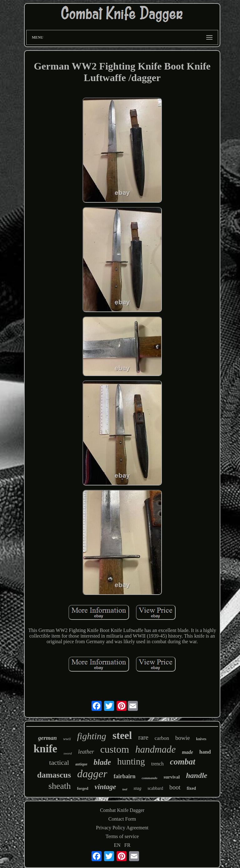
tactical (59, 762)
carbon (162, 738)
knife (45, 749)
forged (82, 788)
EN (117, 845)
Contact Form (122, 819)
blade (102, 762)
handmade (155, 749)
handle (197, 775)
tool (125, 789)
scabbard (155, 788)
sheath (60, 786)
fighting (92, 736)
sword (68, 753)
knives (201, 739)
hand (205, 752)
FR (127, 845)
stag (137, 788)
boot (175, 787)
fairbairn (124, 776)
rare (143, 737)
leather (86, 752)
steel (122, 735)
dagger (92, 774)
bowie (182, 738)
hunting (131, 761)
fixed (191, 788)
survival (172, 777)
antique (81, 764)
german (47, 738)
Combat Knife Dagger (122, 810)
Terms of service (122, 836)
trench (157, 764)
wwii (67, 739)
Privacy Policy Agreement (122, 828)
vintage (105, 787)
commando (149, 778)
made (187, 752)
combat (183, 762)
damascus (54, 775)
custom (115, 749)
